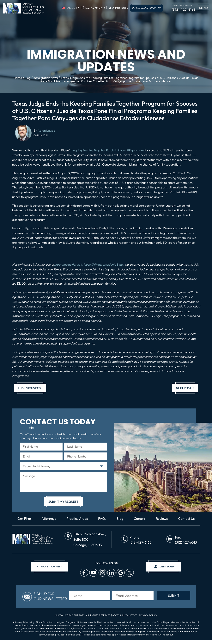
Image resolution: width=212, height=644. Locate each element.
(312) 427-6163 (184, 9)
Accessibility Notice (125, 619)
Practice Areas (90, 519)
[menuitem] (70, 8)
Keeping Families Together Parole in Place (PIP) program (110, 150)
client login (165, 571)
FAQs (116, 519)
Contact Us (106, 523)
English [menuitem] (72, 8)
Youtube (92, 578)
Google (119, 578)
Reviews (177, 519)
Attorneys (61, 519)
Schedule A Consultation (147, 8)
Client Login (120, 8)
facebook (83, 578)
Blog (134, 519)
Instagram (101, 578)
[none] (70, 8)
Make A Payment (94, 8)
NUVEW (59, 619)
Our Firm (35, 519)
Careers (154, 519)
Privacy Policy (148, 619)
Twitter (128, 578)
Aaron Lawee (47, 130)
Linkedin (110, 578)
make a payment (51, 571)
